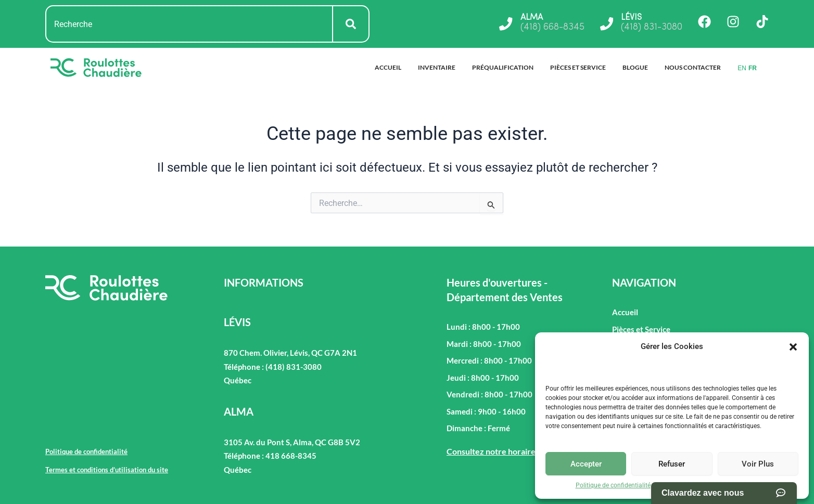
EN (742, 68)
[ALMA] (505, 24)
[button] (793, 347)
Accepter (586, 464)
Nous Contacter (693, 67)
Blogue (635, 67)
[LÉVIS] (606, 24)
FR (753, 68)
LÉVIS (631, 18)
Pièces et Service (578, 67)
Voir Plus (758, 464)
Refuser (672, 464)
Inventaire (437, 67)
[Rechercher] (351, 24)
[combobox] (189, 24)
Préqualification (503, 67)
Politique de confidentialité (613, 485)
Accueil (388, 67)
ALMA (531, 18)
